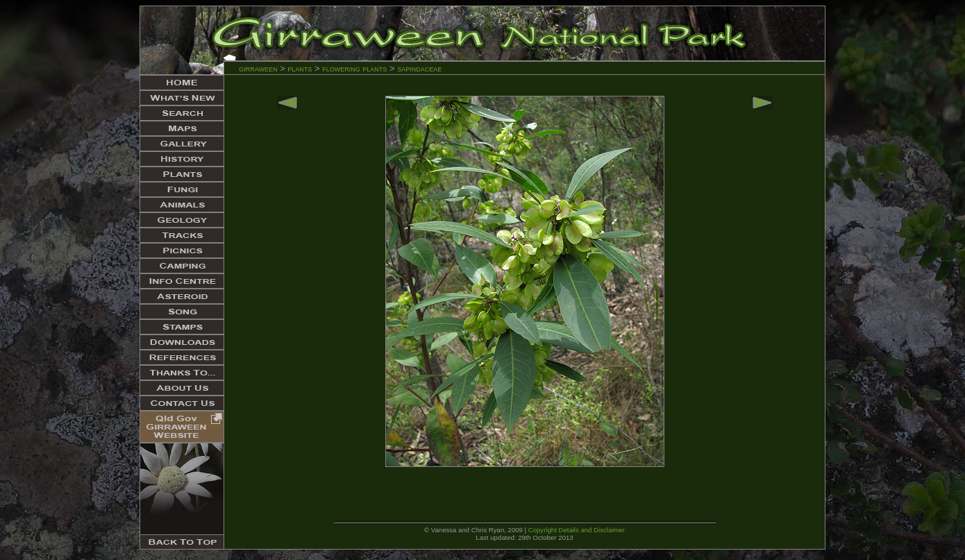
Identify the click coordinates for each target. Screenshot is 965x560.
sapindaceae (419, 68)
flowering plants (356, 68)
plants (300, 68)
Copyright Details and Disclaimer (577, 530)
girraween (258, 68)
